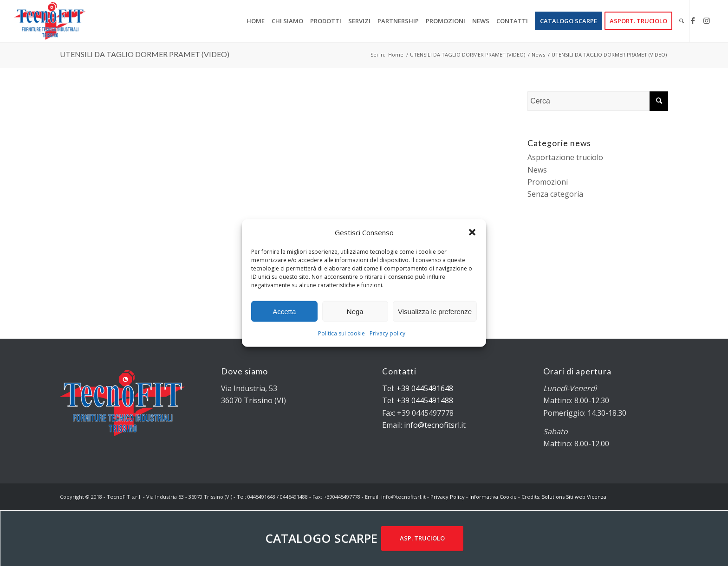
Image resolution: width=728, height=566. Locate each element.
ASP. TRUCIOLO (422, 538)
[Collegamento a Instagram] (707, 20)
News (537, 170)
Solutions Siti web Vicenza (574, 497)
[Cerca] (682, 21)
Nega (355, 312)
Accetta (284, 312)
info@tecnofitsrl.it (435, 425)
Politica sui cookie (341, 333)
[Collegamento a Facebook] (693, 20)
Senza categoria (555, 194)
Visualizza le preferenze (435, 312)
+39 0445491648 (425, 388)
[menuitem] (256, 21)
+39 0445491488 (425, 400)
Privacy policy (387, 333)
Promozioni (548, 182)
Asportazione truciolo (565, 157)
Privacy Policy (448, 497)
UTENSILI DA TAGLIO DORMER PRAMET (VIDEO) (145, 54)
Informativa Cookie (493, 497)
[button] (472, 232)
